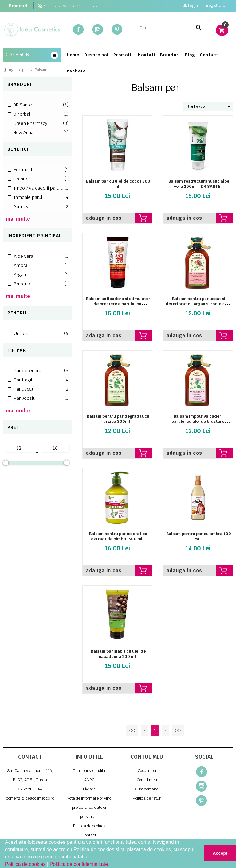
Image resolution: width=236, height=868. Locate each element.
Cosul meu (147, 771)
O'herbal (41, 114)
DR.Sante (41, 105)
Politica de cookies (26, 864)
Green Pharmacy (41, 123)
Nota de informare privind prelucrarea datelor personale (89, 807)
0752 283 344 (30, 789)
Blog (190, 55)
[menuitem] (73, 56)
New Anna (41, 133)
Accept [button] (220, 853)
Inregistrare (214, 6)
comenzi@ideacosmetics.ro (30, 798)
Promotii (123, 55)
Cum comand (147, 789)
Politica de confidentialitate (79, 864)
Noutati (147, 55)
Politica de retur (147, 798)
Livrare (89, 789)
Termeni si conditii (89, 771)
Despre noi (96, 55)
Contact (209, 55)
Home (73, 55)
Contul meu (147, 780)
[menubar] (149, 64)
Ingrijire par (18, 70)
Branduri (18, 6)
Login (191, 5)
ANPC (89, 780)
